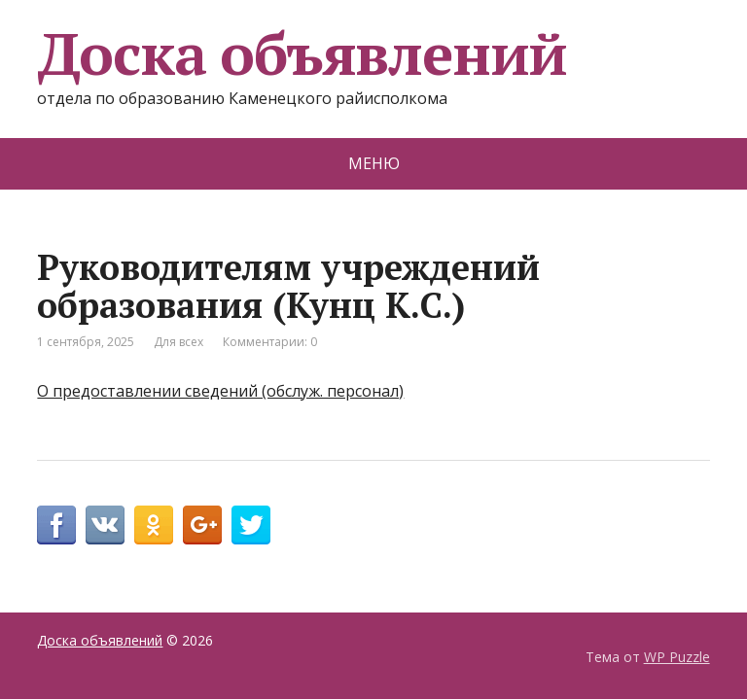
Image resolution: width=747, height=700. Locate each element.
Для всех (178, 342)
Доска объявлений (302, 53)
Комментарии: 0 (270, 342)
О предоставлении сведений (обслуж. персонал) (220, 391)
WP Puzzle (677, 657)
